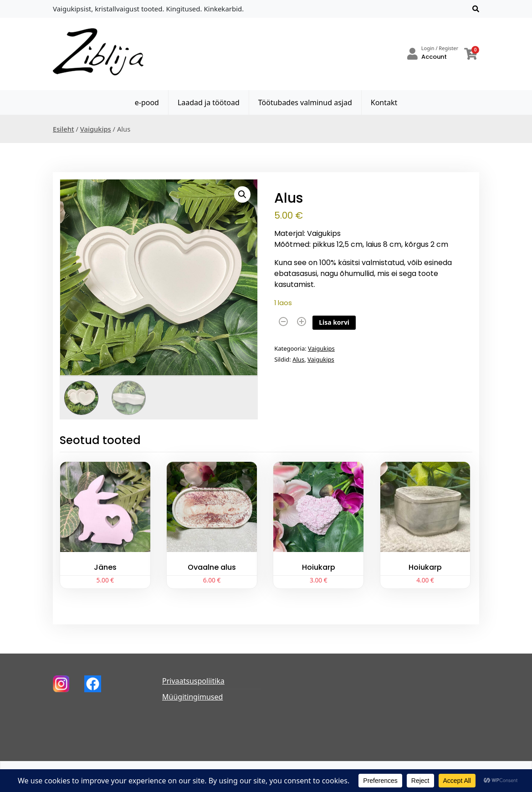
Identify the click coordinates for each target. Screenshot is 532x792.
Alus (298, 359)
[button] (242, 194)
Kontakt (384, 102)
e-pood (147, 102)
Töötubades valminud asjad (305, 102)
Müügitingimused (192, 697)
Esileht (64, 129)
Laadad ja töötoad (209, 102)
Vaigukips (96, 129)
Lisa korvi (334, 322)
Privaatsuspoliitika (193, 681)
